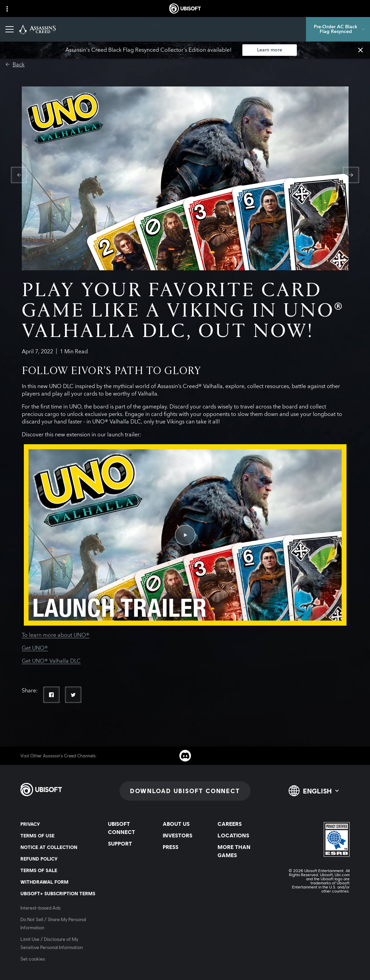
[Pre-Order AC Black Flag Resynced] (338, 29)
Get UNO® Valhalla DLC (51, 661)
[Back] (15, 65)
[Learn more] (270, 50)
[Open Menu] (10, 29)
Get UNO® (35, 648)
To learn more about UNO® (56, 635)
